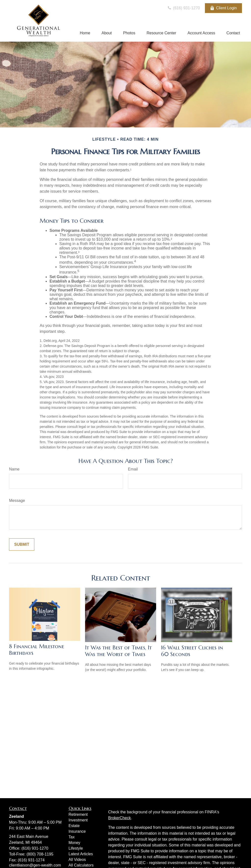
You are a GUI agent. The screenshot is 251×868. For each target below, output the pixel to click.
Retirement (78, 814)
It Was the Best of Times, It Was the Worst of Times (118, 651)
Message (17, 501)
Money (75, 843)
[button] (85, 33)
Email (133, 469)
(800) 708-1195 (40, 854)
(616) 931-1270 (183, 8)
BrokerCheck (119, 818)
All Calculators (81, 865)
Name (14, 469)
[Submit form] (22, 545)
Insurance (77, 831)
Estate (74, 826)
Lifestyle (76, 848)
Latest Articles (81, 854)
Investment (78, 820)
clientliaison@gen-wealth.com (35, 865)
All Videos (77, 860)
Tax (72, 837)
